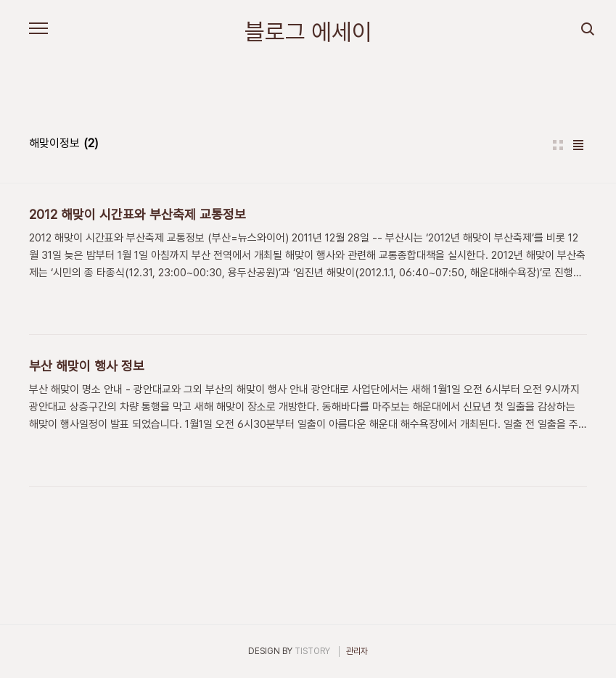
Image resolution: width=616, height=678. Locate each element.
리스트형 (578, 145)
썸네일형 (558, 145)
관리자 (357, 651)
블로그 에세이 (308, 32)
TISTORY (312, 651)
